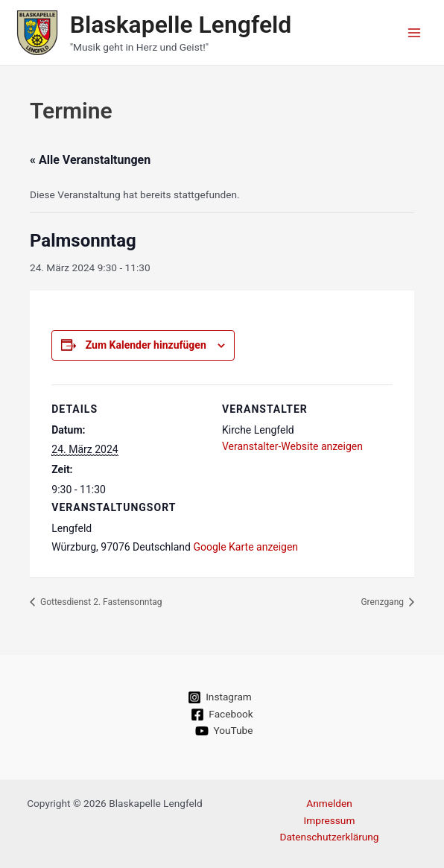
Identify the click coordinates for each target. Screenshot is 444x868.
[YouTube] (224, 731)
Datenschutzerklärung (329, 837)
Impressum (330, 820)
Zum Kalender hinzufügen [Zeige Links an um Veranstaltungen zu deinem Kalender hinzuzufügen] (146, 345)
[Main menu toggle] (415, 32)
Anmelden (329, 803)
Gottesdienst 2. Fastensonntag (100, 602)
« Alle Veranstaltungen (90, 160)
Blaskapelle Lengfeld (181, 25)
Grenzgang (383, 602)
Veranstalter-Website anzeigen (292, 446)
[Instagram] (220, 697)
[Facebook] (222, 715)
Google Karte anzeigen (245, 547)
